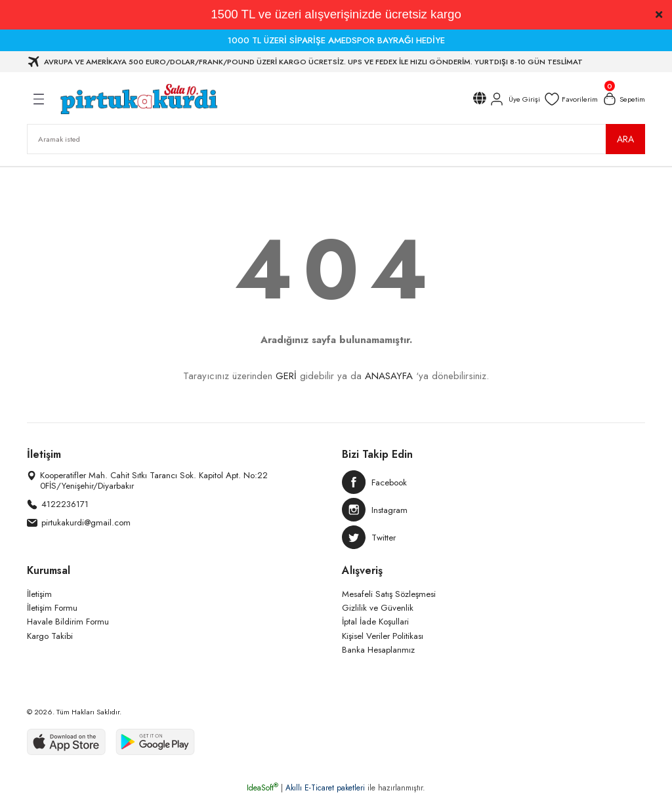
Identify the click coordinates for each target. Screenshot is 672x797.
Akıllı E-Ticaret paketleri (325, 788)
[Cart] (623, 99)
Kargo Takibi (50, 636)
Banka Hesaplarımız (378, 650)
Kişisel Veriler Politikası (383, 636)
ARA (625, 139)
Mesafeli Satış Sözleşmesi (389, 594)
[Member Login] (514, 99)
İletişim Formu (52, 608)
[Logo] (138, 99)
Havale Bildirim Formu (68, 622)
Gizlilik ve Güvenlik (378, 608)
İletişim (39, 594)
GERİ (286, 376)
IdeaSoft (262, 788)
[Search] (336, 139)
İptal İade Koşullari (375, 622)
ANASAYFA (389, 376)
